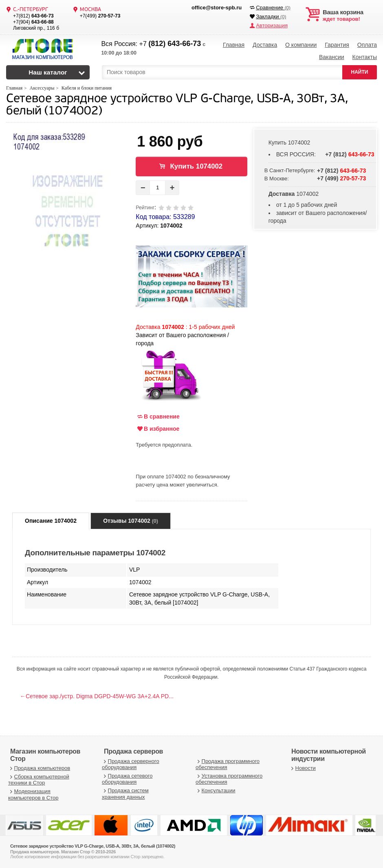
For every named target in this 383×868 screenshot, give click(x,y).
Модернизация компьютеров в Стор (33, 795)
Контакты (364, 57)
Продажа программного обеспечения (228, 764)
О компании (301, 45)
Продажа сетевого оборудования (127, 779)
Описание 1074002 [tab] (51, 521)
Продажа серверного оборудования (131, 764)
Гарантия (337, 45)
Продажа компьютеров (39, 768)
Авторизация (272, 25)
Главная (234, 45)
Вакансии (332, 57)
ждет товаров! (350, 15)
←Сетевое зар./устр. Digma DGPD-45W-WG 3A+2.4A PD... (97, 696)
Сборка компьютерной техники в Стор (39, 780)
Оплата (367, 45)
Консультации (216, 790)
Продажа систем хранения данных (125, 794)
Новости (303, 768)
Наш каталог (48, 72)
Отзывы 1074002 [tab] (131, 521)
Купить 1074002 (197, 166)
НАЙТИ (360, 72)
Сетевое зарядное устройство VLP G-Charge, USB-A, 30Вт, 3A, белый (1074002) (177, 105)
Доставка (265, 45)
